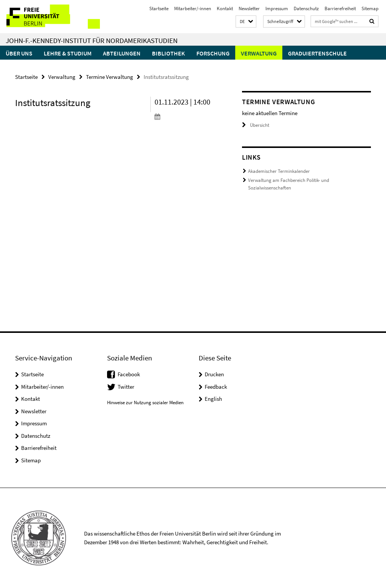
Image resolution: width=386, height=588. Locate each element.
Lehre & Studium (68, 53)
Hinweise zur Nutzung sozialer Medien (145, 403)
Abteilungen (122, 53)
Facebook (129, 374)
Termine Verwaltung (110, 77)
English (213, 399)
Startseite (159, 8)
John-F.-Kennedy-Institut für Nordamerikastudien (92, 40)
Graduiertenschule (317, 53)
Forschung (213, 53)
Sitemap (370, 8)
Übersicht (256, 125)
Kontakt (225, 8)
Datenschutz (306, 8)
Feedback (216, 387)
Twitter (126, 387)
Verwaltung (259, 53)
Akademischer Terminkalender (279, 171)
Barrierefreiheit (340, 8)
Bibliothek (168, 53)
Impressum (277, 8)
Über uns (19, 53)
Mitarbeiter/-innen (193, 8)
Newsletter (249, 8)
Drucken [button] (214, 374)
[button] (246, 22)
